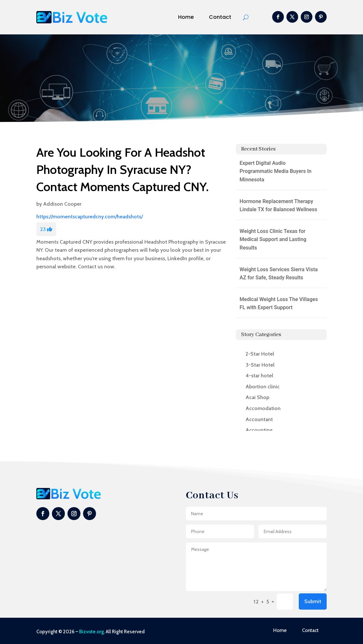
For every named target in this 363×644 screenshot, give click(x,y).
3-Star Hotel (260, 365)
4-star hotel (259, 376)
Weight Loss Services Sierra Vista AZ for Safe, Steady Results (279, 274)
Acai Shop (257, 397)
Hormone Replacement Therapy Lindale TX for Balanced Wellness (278, 206)
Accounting (259, 430)
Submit (313, 601)
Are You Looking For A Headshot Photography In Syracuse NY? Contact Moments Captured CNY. (122, 170)
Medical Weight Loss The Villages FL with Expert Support (279, 304)
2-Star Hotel (260, 354)
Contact (220, 17)
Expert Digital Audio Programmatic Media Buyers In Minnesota (276, 171)
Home (186, 17)
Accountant (259, 419)
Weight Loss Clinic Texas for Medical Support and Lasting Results (273, 239)
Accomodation (263, 408)
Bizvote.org (91, 632)
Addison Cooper (62, 204)
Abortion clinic (263, 387)
